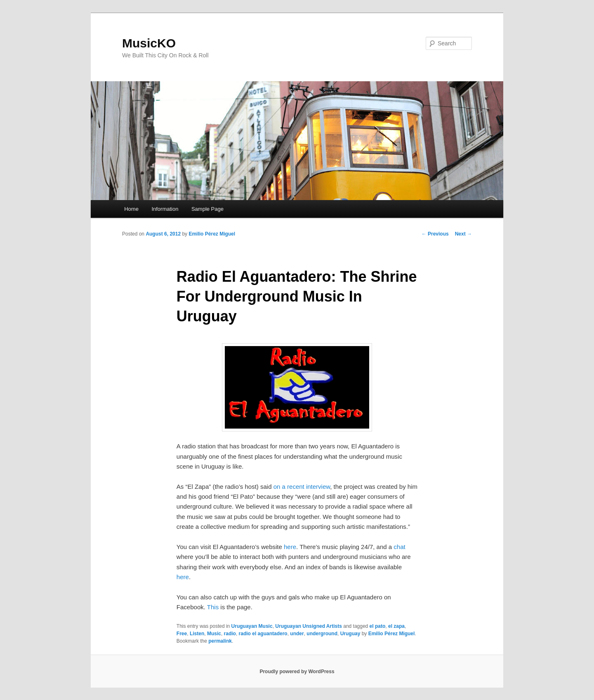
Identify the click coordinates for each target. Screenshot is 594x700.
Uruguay (350, 634)
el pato (378, 626)
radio (230, 634)
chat (399, 547)
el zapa (396, 626)
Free (182, 634)
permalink (220, 641)
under (297, 634)
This (214, 607)
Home (131, 209)
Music (214, 634)
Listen (197, 634)
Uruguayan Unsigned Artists (309, 626)
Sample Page (207, 209)
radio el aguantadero (263, 634)
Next (463, 234)
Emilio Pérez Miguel (212, 234)
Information (165, 209)
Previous (435, 234)
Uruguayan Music (252, 626)
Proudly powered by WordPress (297, 672)
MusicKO (149, 43)
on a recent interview (302, 487)
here (290, 547)
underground (322, 634)
